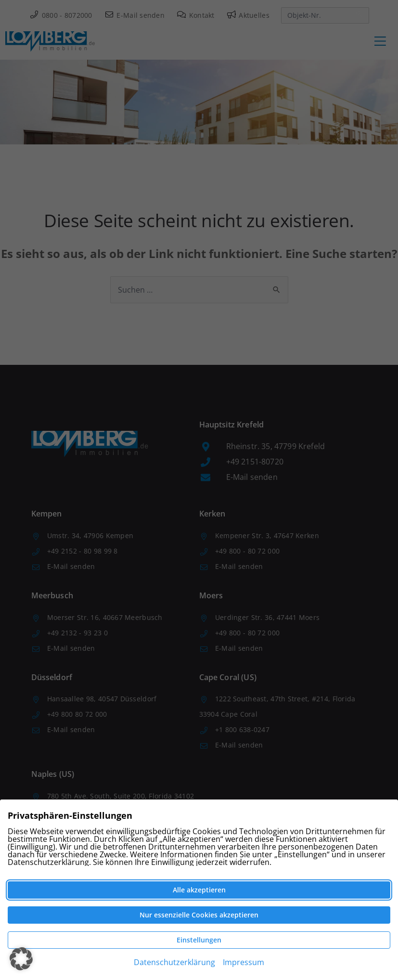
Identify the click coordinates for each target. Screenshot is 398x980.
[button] (21, 959)
